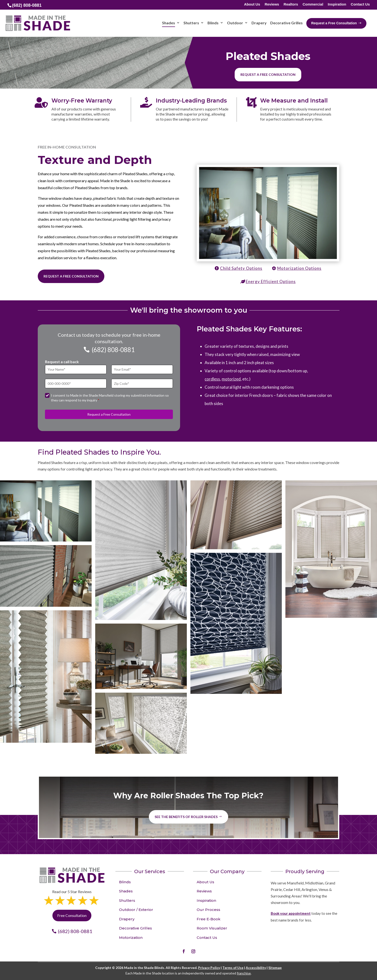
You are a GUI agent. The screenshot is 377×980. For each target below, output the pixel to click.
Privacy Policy (209, 968)
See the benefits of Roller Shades (186, 817)
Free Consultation (72, 915)
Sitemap (275, 968)
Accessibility (256, 968)
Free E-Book (209, 919)
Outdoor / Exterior (136, 910)
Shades (126, 891)
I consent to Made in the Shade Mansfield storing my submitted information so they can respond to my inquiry (110, 398)
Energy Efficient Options (271, 281)
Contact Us (360, 4)
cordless (212, 379)
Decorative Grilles (135, 928)
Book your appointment (291, 913)
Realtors (291, 4)
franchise (244, 973)
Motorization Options (299, 268)
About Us (252, 4)
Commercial (313, 4)
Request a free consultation (268, 74)
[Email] (142, 370)
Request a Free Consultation (71, 276)
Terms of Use (233, 968)
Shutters (127, 900)
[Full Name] (76, 370)
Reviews (272, 4)
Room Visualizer (212, 928)
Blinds (125, 882)
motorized (231, 379)
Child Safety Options (241, 268)
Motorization (131, 938)
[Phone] (76, 384)
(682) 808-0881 (113, 350)
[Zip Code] (142, 384)
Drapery (127, 919)
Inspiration (337, 4)
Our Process (208, 910)
